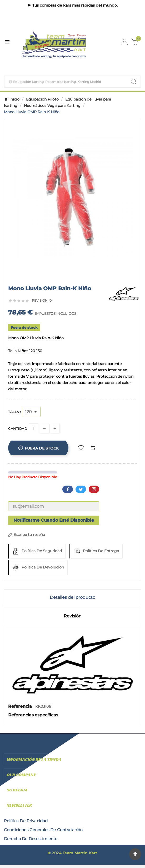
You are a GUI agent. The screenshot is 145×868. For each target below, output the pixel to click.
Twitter (81, 489)
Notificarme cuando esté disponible (54, 520)
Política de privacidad (26, 821)
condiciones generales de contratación (43, 830)
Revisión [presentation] (73, 616)
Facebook (68, 489)
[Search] (134, 82)
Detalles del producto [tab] (72, 597)
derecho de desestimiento (31, 839)
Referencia (21, 706)
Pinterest (94, 489)
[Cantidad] (34, 428)
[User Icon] (125, 42)
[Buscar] (66, 82)
